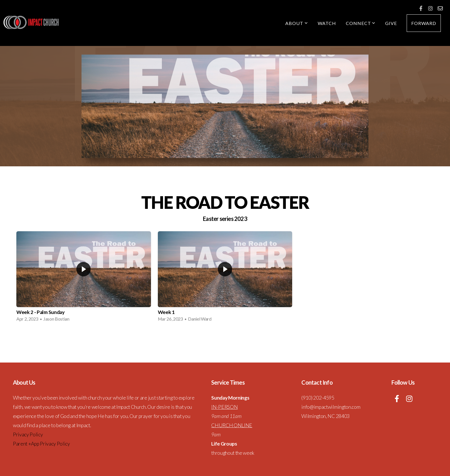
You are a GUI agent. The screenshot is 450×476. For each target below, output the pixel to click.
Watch (327, 23)
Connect (361, 23)
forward (424, 23)
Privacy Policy (28, 434)
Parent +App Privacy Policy (41, 444)
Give (391, 23)
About (297, 23)
